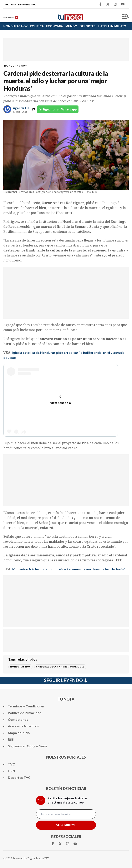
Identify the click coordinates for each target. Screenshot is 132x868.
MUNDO (71, 26)
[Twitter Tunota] (108, 4)
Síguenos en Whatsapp (58, 109)
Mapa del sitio (19, 733)
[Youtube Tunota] (123, 4)
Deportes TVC (27, 4)
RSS (11, 739)
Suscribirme (66, 825)
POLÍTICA (37, 26)
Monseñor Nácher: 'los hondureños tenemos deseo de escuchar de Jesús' (68, 569)
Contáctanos (18, 719)
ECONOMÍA (55, 26)
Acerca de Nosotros (23, 726)
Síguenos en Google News (28, 746)
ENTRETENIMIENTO (112, 26)
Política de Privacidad (25, 713)
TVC (6, 4)
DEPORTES (88, 26)
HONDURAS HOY (15, 26)
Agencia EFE (21, 108)
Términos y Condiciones (26, 706)
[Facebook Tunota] (100, 4)
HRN (14, 4)
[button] (34, 109)
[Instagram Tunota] (115, 4)
